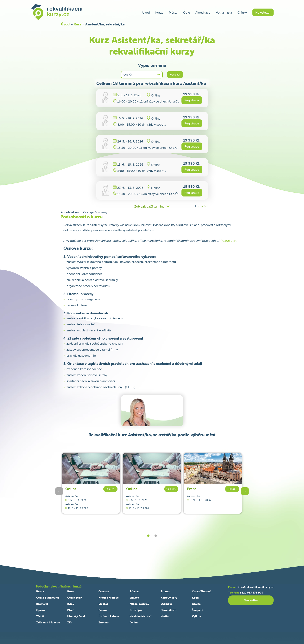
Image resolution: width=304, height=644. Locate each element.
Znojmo (104, 622)
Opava (41, 610)
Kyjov (71, 604)
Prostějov (136, 610)
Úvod (146, 12)
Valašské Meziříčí (141, 616)
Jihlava (134, 598)
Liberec (103, 604)
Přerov (103, 610)
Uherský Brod (76, 616)
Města (173, 12)
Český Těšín (75, 598)
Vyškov (196, 616)
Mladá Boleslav (139, 604)
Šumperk (198, 610)
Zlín (70, 622)
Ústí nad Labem (109, 616)
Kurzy (159, 12)
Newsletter (263, 12)
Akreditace (203, 12)
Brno (70, 591)
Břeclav (135, 591)
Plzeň (71, 610)
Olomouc (167, 604)
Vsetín (165, 616)
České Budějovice (48, 598)
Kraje (186, 12)
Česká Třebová (202, 591)
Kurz (77, 24)
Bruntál (166, 591)
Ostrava (104, 591)
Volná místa (224, 12)
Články (242, 12)
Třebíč (40, 616)
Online (71, 489)
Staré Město (169, 610)
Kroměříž (42, 604)
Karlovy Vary (169, 598)
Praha (192, 489)
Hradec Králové (109, 598)
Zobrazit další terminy (149, 206)
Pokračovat (229, 241)
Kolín (195, 598)
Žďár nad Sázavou (48, 622)
